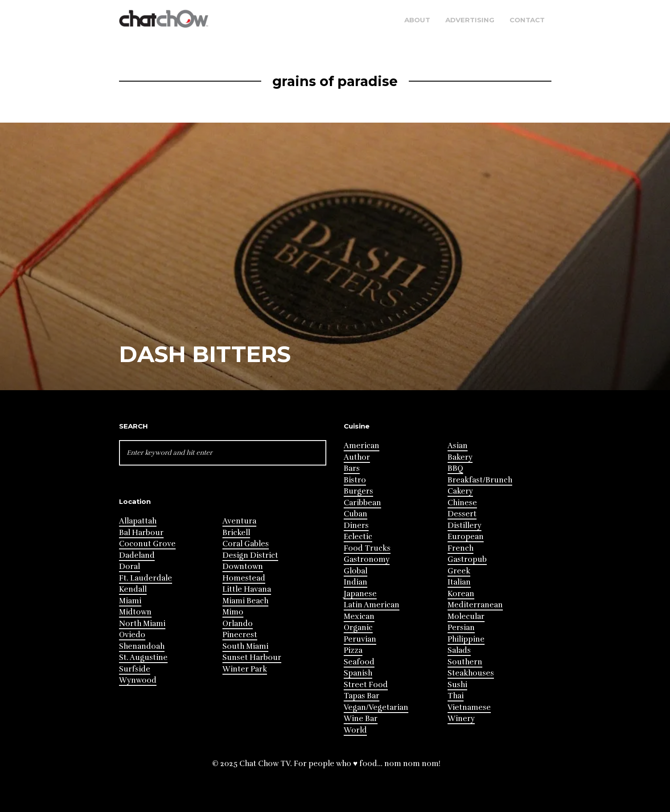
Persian (461, 628)
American (362, 446)
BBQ (455, 468)
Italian (459, 582)
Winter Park (245, 669)
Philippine (466, 639)
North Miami (142, 624)
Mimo (233, 612)
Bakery (460, 457)
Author (357, 457)
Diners (356, 526)
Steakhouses (471, 673)
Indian (356, 582)
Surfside (135, 669)
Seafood (359, 662)
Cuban (356, 514)
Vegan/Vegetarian (376, 707)
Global (356, 571)
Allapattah (138, 521)
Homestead (244, 578)
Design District (250, 555)
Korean (461, 594)
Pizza (353, 650)
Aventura (239, 521)
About (417, 20)
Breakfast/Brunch (480, 480)
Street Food (366, 685)
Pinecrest (240, 635)
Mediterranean (475, 605)
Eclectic (358, 537)
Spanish (358, 673)
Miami (130, 601)
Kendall (133, 589)
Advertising (470, 20)
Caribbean (362, 503)
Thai (456, 696)
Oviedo (132, 635)
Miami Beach (245, 601)
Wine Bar (361, 719)
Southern (465, 662)
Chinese (462, 503)
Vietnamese (469, 707)
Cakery (460, 491)
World (355, 730)
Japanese (360, 594)
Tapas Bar (362, 696)
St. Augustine (143, 657)
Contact (527, 20)
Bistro (355, 480)
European (466, 537)
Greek (459, 571)
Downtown (243, 567)
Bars (352, 468)
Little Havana (247, 589)
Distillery (464, 526)
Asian (458, 446)
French (460, 548)
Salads (459, 650)
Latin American (372, 605)
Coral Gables (246, 544)
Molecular (466, 616)
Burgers (358, 491)
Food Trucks (367, 548)
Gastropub (467, 559)
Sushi (457, 685)
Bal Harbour (141, 533)
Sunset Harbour (252, 657)
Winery (461, 719)
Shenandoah (142, 646)
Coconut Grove (147, 544)
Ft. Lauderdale (146, 578)
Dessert (462, 514)
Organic (358, 628)
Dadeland (137, 555)
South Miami (245, 646)
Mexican (359, 616)
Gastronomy (367, 559)
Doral (129, 567)
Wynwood (138, 680)
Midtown (135, 612)
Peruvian (360, 639)
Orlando (238, 624)
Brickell (236, 533)
